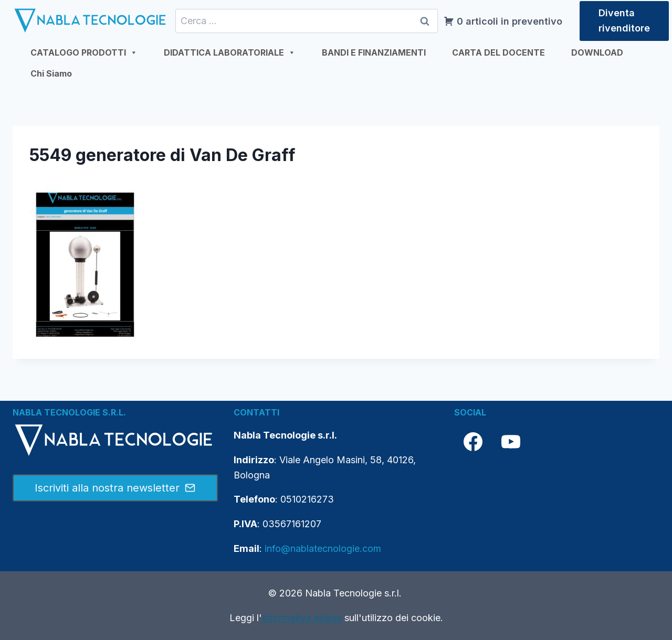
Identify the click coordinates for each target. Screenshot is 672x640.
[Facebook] (473, 442)
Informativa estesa (302, 618)
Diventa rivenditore (624, 20)
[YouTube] (511, 442)
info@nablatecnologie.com (323, 548)
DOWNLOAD (597, 52)
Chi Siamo (51, 73)
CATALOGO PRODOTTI (84, 52)
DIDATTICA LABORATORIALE (230, 52)
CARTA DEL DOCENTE (498, 52)
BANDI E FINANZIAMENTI (374, 52)
